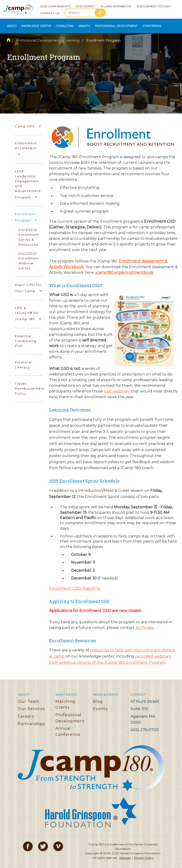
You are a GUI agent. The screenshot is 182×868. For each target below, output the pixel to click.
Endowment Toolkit (154, 6)
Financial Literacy (23, 361)
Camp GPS (27, 122)
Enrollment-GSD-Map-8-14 (75, 585)
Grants (78, 24)
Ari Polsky (145, 624)
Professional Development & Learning (48, 37)
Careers (26, 713)
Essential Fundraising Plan (26, 337)
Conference (138, 24)
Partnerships (31, 720)
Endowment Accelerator (26, 146)
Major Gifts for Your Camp (28, 285)
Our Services (31, 705)
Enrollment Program (26, 214)
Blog (98, 698)
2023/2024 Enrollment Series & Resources (29, 233)
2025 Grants (85, 6)
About (11, 24)
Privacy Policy (144, 854)
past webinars (117, 388)
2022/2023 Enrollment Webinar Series (29, 257)
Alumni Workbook (116, 6)
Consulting (59, 24)
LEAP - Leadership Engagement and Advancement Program (28, 181)
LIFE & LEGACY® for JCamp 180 (28, 310)
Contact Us (50, 13)
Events (100, 705)
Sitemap (125, 854)
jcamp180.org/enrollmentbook (124, 269)
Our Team (28, 698)
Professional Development (107, 24)
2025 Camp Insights (55, 6)
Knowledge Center (34, 24)
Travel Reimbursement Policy (30, 385)
